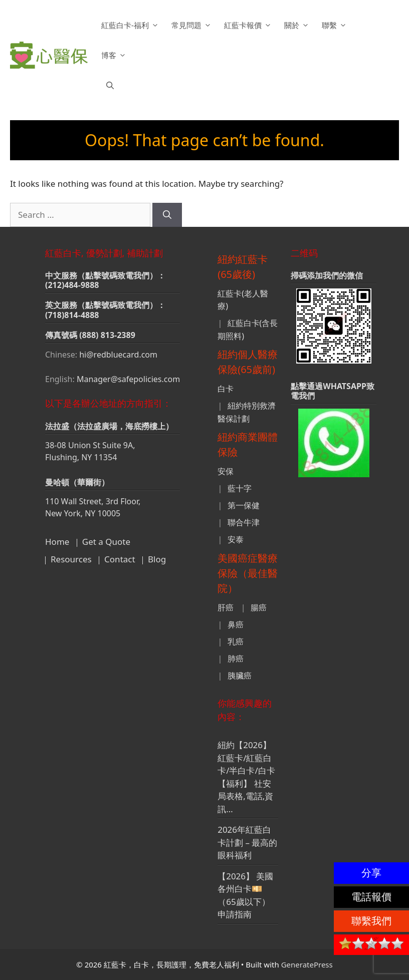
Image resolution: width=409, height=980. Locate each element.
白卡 (226, 389)
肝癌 (226, 607)
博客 (115, 55)
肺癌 (236, 659)
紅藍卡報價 (249, 25)
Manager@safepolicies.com (128, 379)
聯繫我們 (371, 921)
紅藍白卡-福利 (131, 25)
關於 (298, 25)
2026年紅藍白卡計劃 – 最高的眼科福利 (247, 842)
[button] (110, 85)
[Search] (167, 215)
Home (57, 542)
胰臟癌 (240, 676)
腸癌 (259, 607)
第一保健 (244, 505)
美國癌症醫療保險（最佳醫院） (248, 573)
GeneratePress (307, 964)
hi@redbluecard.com (118, 355)
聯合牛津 (244, 522)
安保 (226, 471)
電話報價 (371, 897)
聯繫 (336, 25)
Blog (157, 559)
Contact (120, 559)
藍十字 (240, 488)
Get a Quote (106, 542)
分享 (371, 873)
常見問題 (193, 25)
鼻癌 (236, 624)
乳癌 (236, 641)
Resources (71, 559)
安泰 (236, 539)
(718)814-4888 (72, 315)
